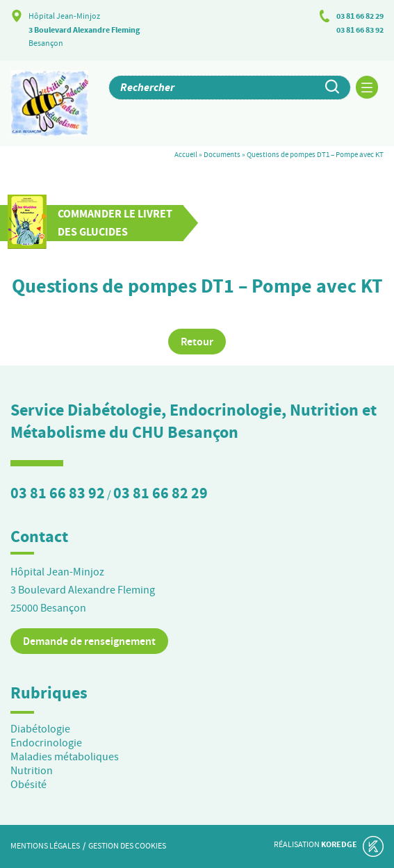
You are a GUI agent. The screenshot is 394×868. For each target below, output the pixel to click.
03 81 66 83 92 (360, 30)
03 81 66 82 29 (360, 16)
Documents (222, 154)
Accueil (186, 154)
